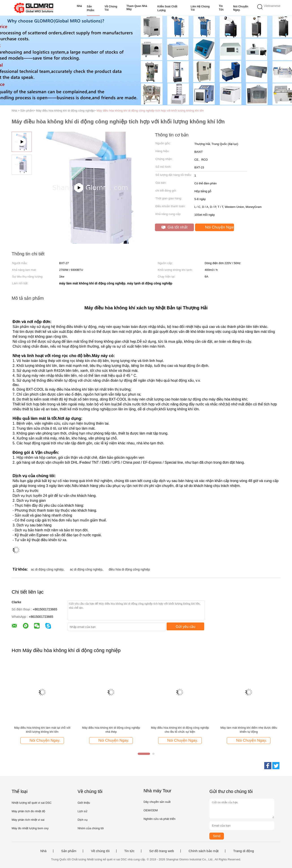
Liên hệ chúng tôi (200, 8)
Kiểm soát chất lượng (167, 8)
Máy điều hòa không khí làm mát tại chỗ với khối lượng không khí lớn (42, 730)
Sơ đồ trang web (162, 851)
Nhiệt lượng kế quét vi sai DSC (32, 803)
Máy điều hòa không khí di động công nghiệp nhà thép (111, 730)
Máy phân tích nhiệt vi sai (28, 820)
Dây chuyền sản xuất (157, 802)
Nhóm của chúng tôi (90, 828)
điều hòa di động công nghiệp (129, 569)
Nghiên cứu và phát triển (159, 819)
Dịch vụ (82, 820)
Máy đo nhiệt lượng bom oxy (30, 828)
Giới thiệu (84, 803)
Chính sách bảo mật (204, 851)
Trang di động (244, 851)
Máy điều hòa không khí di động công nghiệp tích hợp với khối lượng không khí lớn (150, 111)
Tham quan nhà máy (137, 8)
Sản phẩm (91, 8)
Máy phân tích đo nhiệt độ (28, 811)
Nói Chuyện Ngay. (241, 8)
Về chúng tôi (111, 8)
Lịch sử (82, 811)
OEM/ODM (151, 810)
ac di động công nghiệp (47, 569)
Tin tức (221, 8)
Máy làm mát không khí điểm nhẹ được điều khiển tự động (249, 730)
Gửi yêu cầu (186, 627)
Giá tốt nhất (175, 227)
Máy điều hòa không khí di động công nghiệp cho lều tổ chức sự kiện (180, 730)
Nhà (79, 6)
